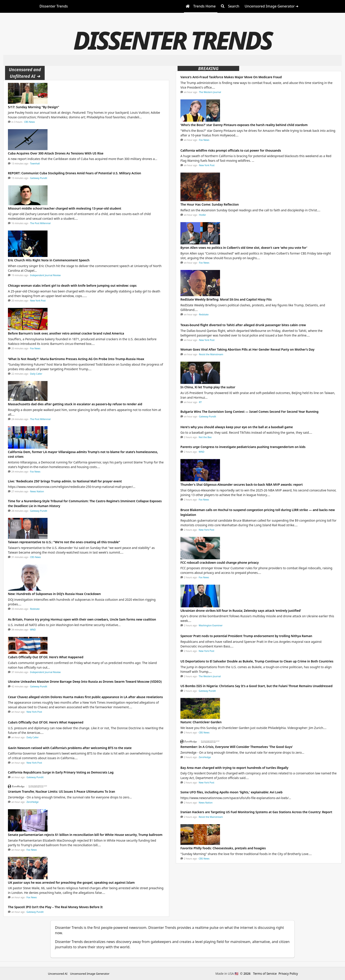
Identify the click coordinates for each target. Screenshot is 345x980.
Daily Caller (36, 374)
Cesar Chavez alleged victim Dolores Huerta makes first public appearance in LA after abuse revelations (85, 697)
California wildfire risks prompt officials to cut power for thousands (231, 150)
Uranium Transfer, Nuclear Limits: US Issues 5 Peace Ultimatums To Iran (61, 791)
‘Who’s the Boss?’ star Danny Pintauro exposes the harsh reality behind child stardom (244, 125)
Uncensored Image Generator (90, 974)
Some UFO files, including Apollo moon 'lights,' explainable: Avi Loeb (231, 792)
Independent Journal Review (45, 275)
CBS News (30, 122)
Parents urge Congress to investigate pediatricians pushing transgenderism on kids (243, 447)
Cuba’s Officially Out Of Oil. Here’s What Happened (46, 657)
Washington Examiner (211, 625)
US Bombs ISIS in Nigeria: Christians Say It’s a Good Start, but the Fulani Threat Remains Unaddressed (256, 686)
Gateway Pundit (39, 178)
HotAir (203, 215)
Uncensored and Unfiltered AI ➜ (25, 73)
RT (200, 402)
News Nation (37, 491)
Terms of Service (265, 973)
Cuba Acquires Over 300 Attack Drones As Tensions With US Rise (56, 153)
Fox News (35, 348)
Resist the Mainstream (211, 354)
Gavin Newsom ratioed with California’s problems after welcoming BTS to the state (70, 748)
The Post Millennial (40, 223)
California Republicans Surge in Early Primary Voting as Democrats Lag (61, 772)
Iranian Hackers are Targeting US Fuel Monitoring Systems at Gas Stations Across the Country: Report (256, 812)
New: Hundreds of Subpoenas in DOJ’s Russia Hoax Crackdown (54, 594)
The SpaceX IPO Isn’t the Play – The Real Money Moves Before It (55, 907)
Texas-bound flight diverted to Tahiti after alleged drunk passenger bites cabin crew (243, 325)
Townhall (35, 164)
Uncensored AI (58, 974)
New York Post (38, 301)
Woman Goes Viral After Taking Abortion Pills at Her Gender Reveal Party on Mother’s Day (247, 349)
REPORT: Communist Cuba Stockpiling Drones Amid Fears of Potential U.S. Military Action (74, 173)
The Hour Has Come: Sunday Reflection (210, 204)
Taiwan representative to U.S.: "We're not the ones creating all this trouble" (64, 542)
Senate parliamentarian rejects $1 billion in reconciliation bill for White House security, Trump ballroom (85, 835)
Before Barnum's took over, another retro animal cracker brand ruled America (66, 333)
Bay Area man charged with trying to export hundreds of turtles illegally (234, 768)
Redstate (35, 609)
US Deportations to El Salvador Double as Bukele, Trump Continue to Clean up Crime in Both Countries (257, 661)
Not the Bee (205, 437)
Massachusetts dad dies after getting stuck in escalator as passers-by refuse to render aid (75, 404)
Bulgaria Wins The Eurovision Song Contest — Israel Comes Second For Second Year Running (250, 412)
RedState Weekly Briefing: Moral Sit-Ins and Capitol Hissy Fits (226, 299)
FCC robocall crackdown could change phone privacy (220, 563)
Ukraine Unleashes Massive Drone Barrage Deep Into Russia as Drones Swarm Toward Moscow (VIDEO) (85, 682)
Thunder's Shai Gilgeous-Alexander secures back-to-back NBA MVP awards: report (242, 484)
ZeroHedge (33, 802)
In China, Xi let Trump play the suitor (208, 387)
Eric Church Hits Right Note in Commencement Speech (49, 260)
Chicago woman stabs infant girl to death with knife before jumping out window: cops (72, 285)
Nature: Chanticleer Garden (201, 722)
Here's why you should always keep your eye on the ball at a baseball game (237, 427)
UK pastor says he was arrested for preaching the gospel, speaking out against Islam (71, 882)
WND (33, 630)
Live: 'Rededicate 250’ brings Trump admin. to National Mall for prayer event (65, 481)
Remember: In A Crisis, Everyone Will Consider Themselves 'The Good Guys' (237, 747)
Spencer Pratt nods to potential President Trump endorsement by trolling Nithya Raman (246, 636)
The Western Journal (210, 92)
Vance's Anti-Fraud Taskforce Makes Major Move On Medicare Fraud (231, 77)
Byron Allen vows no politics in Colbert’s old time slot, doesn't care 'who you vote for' (244, 248)
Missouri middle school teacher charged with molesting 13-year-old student (65, 208)
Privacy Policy (288, 973)
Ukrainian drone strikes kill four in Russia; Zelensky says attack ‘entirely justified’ (241, 611)
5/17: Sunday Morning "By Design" (34, 107)
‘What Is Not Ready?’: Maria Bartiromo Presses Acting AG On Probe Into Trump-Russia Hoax (76, 359)
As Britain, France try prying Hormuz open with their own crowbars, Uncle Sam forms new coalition (82, 619)
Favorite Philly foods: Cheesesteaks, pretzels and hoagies (223, 848)
